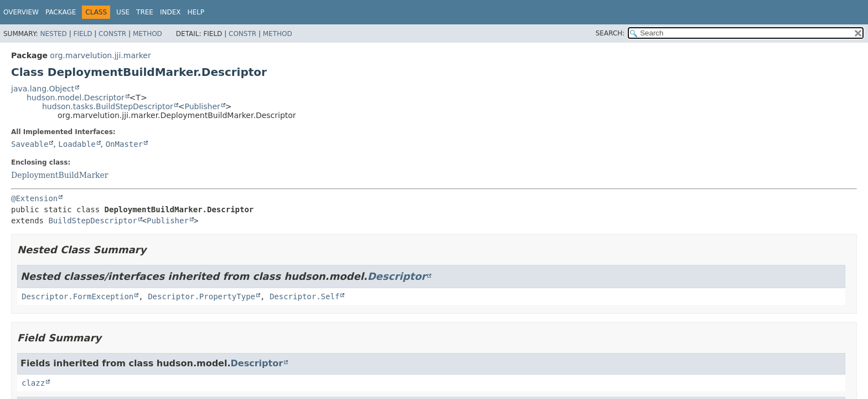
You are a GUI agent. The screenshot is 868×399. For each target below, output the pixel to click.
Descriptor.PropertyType (201, 296)
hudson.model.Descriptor (76, 98)
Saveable (30, 144)
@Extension (34, 198)
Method (148, 34)
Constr (112, 34)
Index (170, 12)
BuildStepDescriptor (92, 221)
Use (123, 12)
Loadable (77, 144)
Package (61, 12)
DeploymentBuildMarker (60, 175)
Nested (53, 34)
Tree (145, 12)
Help (196, 12)
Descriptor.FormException (77, 296)
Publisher (203, 106)
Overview (21, 12)
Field (82, 34)
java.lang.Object (43, 89)
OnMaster (124, 144)
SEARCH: (610, 33)
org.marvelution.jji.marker (100, 55)
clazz (33, 383)
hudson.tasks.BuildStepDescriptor (108, 106)
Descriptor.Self (304, 296)
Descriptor (397, 276)
